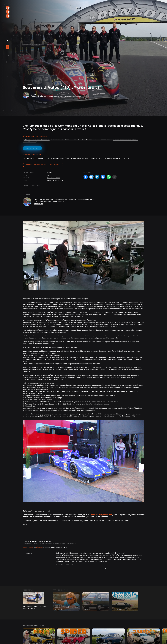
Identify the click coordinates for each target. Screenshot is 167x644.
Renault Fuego (119, 609)
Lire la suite (39, 204)
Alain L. (29, 553)
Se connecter (28, 547)
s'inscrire (40, 547)
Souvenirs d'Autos (54, 178)
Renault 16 (88, 609)
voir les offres (32, 148)
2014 (49, 175)
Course (50, 173)
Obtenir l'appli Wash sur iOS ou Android (43, 165)
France (60, 180)
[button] (24, 255)
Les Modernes (52, 180)
